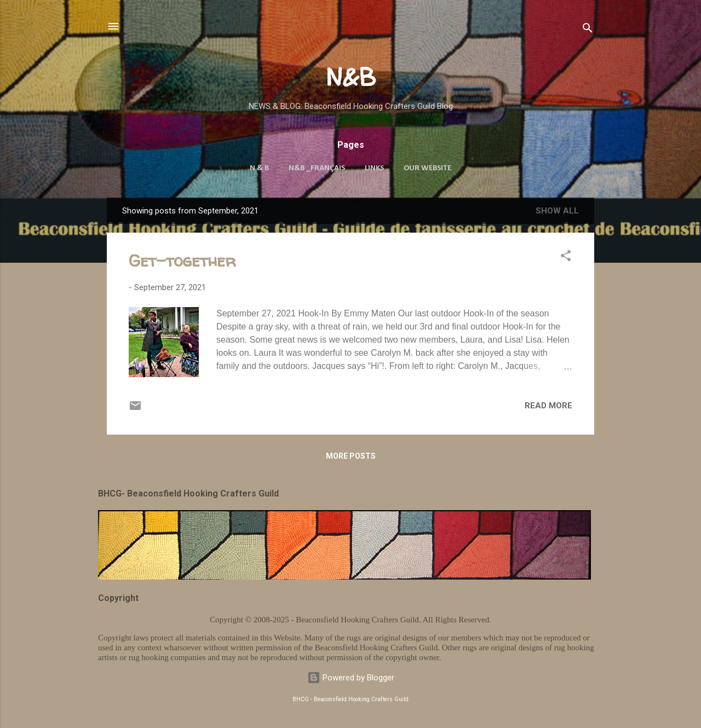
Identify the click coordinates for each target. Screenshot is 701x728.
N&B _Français (317, 168)
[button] (566, 258)
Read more (548, 406)
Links (374, 168)
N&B (351, 77)
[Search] (588, 30)
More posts (351, 456)
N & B (259, 168)
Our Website (427, 168)
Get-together (182, 260)
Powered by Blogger (351, 678)
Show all (557, 211)
